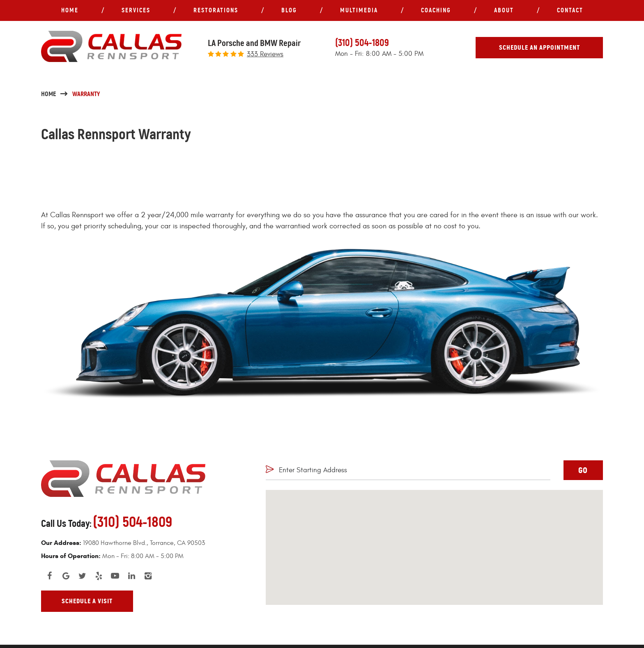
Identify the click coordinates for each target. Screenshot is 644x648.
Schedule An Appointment (539, 47)
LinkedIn (131, 576)
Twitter (82, 576)
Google (66, 576)
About (504, 10)
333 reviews (265, 54)
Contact (570, 10)
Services (136, 10)
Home (70, 10)
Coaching (436, 10)
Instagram (148, 576)
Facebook (49, 576)
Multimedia (359, 10)
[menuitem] (70, 10)
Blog (289, 10)
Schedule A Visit (87, 601)
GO (583, 470)
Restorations (216, 10)
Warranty (86, 94)
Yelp (99, 576)
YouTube (115, 576)
